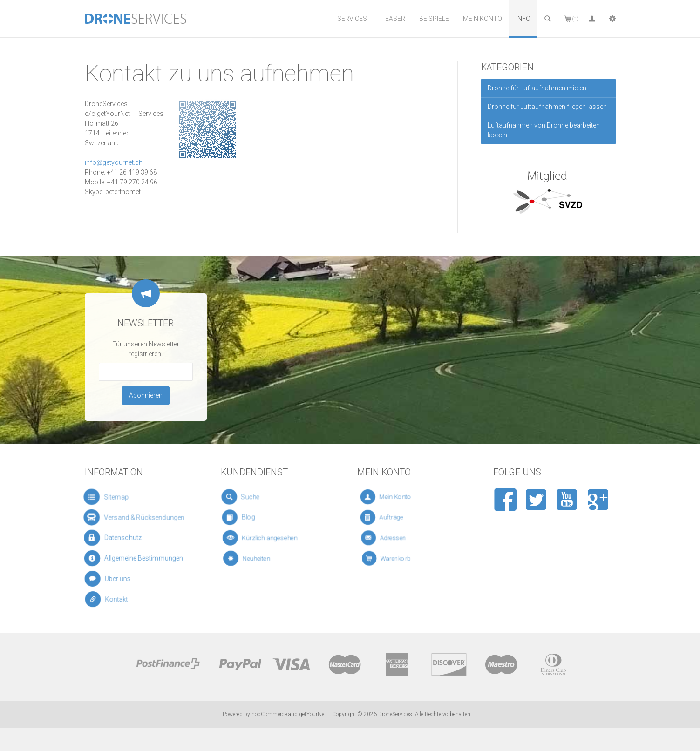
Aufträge (394, 518)
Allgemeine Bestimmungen (136, 558)
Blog (250, 518)
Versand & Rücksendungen (136, 517)
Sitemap (112, 497)
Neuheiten (258, 558)
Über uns (115, 578)
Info (523, 19)
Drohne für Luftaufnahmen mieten (537, 88)
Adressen (396, 538)
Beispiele (434, 19)
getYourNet (313, 714)
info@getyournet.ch (114, 162)
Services (352, 19)
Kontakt (115, 599)
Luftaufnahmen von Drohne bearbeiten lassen (544, 130)
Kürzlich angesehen (266, 538)
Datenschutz (118, 538)
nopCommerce (269, 714)
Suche (250, 497)
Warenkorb (399, 558)
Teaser (393, 19)
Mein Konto (483, 19)
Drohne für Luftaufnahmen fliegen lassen (547, 107)
